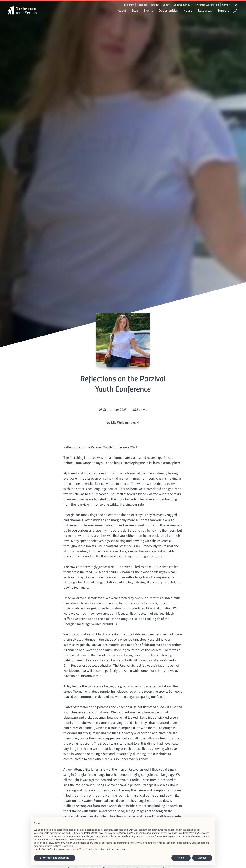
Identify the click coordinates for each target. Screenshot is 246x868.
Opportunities (168, 10)
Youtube (155, 5)
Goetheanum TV (182, 5)
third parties (91, 833)
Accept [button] (202, 858)
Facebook (142, 5)
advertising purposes (135, 836)
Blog (135, 10)
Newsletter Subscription (206, 5)
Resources (205, 10)
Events (148, 10)
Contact (226, 5)
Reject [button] (181, 858)
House (188, 10)
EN (236, 5)
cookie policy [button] (193, 830)
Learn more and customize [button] (55, 858)
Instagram (129, 5)
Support (223, 10)
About (122, 10)
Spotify (166, 5)
